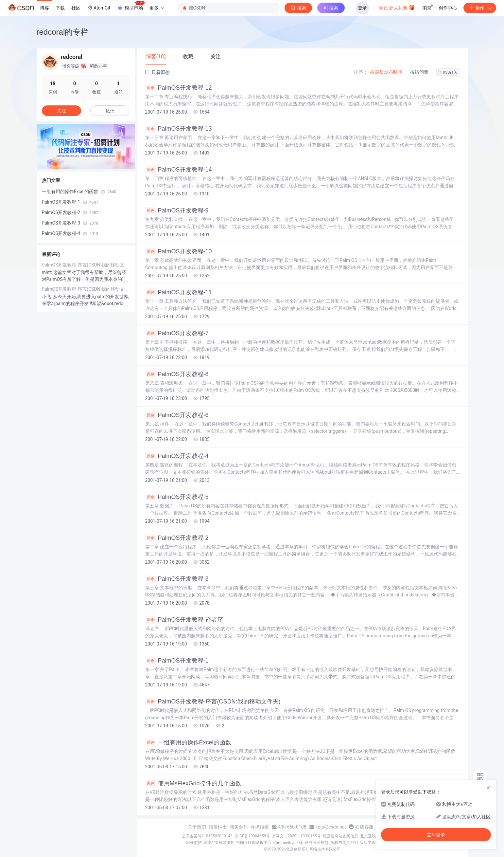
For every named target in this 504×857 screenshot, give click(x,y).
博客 (44, 8)
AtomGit (99, 8)
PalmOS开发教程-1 (177, 661)
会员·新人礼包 (397, 7)
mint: (48, 272)
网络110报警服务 (219, 843)
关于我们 (197, 827)
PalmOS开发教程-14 (179, 170)
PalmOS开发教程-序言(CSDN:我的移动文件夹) (213, 702)
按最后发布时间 (386, 72)
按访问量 (419, 72)
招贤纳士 (218, 827)
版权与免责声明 (344, 843)
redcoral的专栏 (63, 32)
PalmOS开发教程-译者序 (184, 620)
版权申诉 (368, 843)
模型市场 (131, 6)
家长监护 (194, 843)
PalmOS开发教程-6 (177, 415)
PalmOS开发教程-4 (177, 456)
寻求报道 (260, 827)
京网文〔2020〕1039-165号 (296, 836)
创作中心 (448, 8)
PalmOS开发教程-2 (177, 538)
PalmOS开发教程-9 (177, 210)
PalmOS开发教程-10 (179, 251)
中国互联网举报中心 (254, 843)
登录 (362, 8)
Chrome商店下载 (288, 843)
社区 (76, 8)
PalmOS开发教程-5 (177, 497)
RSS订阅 (448, 72)
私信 (110, 111)
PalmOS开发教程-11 (179, 292)
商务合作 (239, 827)
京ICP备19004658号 (252, 836)
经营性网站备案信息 (340, 836)
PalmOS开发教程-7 (177, 333)
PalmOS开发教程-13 (179, 129)
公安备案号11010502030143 (207, 836)
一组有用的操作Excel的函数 (188, 742)
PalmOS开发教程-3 (177, 579)
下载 (60, 8)
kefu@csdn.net (331, 827)
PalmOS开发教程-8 (177, 374)
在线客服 (364, 827)
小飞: (48, 297)
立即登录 (436, 835)
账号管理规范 (317, 843)
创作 (480, 8)
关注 (61, 111)
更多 (157, 8)
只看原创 (157, 72)
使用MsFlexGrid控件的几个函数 (193, 783)
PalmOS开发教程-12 (179, 88)
